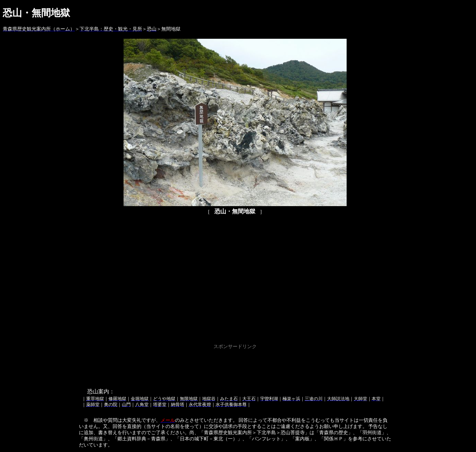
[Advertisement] (235, 367)
